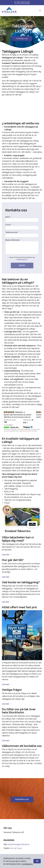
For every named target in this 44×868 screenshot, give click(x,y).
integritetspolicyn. (22, 259)
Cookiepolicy (27, 864)
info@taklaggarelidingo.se (18, 844)
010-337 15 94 (22, 3)
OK (37, 861)
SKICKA (22, 265)
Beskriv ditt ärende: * (22, 247)
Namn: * (22, 219)
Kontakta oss (22, 39)
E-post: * (22, 227)
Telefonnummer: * (22, 234)
